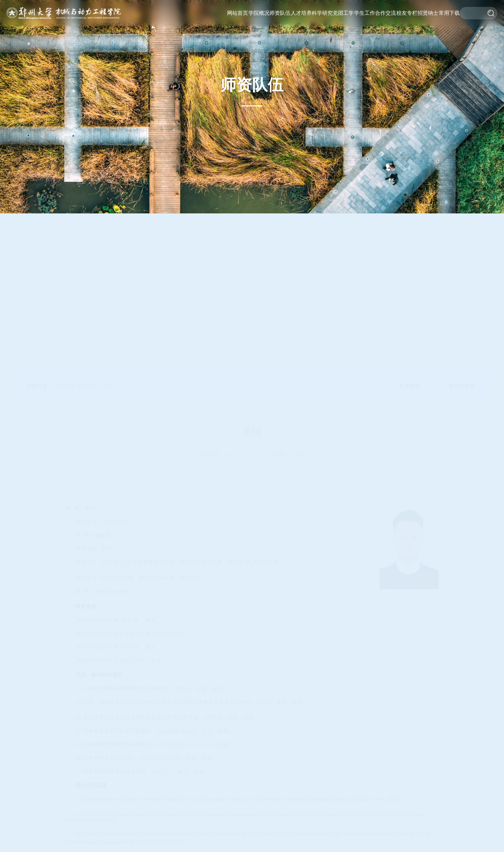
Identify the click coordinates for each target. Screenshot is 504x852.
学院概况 (259, 13)
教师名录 (409, 256)
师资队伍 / (91, 256)
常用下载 (449, 13)
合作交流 (386, 13)
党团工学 (343, 13)
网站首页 (238, 13)
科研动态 (321, 51)
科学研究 (322, 13)
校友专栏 (407, 13)
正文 (109, 256)
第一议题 (342, 59)
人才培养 (301, 13)
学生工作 (365, 13)
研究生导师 (280, 37)
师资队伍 (280, 13)
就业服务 (364, 51)
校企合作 (385, 44)
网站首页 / (66, 256)
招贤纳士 (428, 13)
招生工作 (300, 59)
